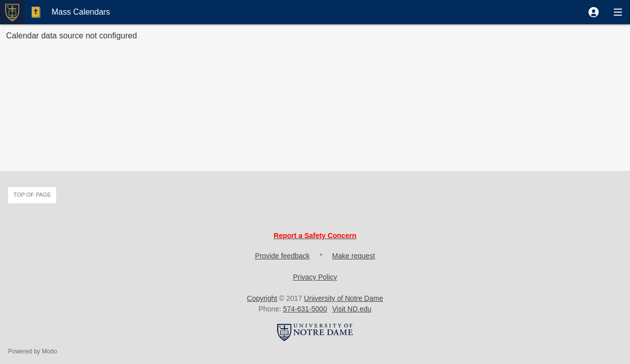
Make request (354, 256)
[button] (594, 12)
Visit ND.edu (352, 309)
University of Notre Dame (343, 298)
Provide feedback (282, 256)
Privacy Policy (315, 277)
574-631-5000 (305, 309)
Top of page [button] (32, 195)
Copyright (262, 298)
